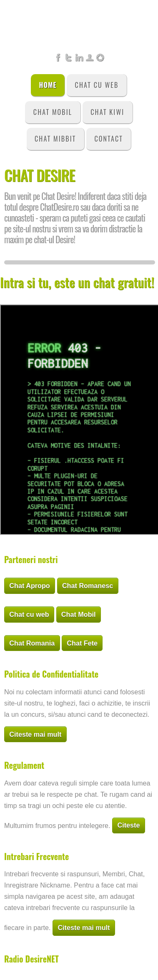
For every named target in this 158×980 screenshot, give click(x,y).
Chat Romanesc (88, 586)
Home (48, 85)
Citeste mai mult (35, 734)
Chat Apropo (29, 586)
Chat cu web (29, 614)
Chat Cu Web (97, 85)
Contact (109, 139)
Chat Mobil (53, 112)
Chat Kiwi (107, 112)
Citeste (128, 825)
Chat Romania (32, 643)
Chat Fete (82, 643)
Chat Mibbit (55, 139)
